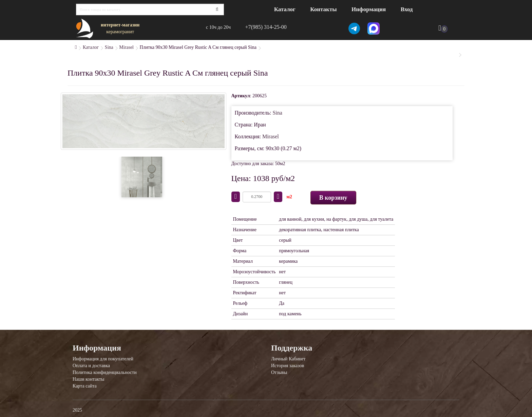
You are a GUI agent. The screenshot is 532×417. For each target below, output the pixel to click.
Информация (369, 9)
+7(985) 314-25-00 (266, 27)
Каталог (285, 9)
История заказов (288, 366)
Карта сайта (85, 386)
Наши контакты (88, 379)
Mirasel (126, 47)
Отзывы (279, 372)
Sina (109, 47)
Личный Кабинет (288, 359)
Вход (407, 9)
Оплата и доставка (91, 366)
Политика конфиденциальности (105, 372)
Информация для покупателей (103, 359)
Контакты (323, 9)
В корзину (333, 198)
